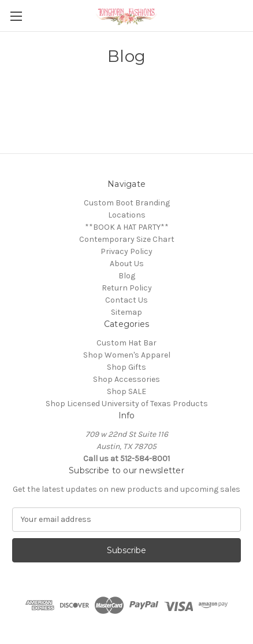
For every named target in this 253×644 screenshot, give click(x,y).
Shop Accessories (127, 379)
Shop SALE (127, 391)
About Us (127, 264)
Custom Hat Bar (127, 343)
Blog (127, 276)
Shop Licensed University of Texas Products (127, 404)
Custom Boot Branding (127, 203)
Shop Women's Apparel (127, 355)
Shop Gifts (127, 367)
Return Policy (127, 288)
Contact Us (127, 300)
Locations (127, 215)
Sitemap (127, 312)
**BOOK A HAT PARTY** (127, 227)
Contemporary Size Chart (127, 239)
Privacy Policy (127, 251)
